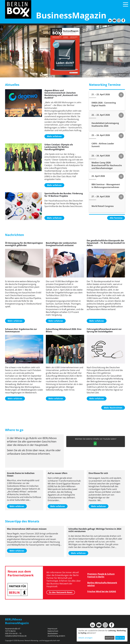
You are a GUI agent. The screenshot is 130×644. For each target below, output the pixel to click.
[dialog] (102, 635)
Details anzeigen (86, 638)
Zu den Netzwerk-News (61, 592)
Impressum (52, 629)
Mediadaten (53, 633)
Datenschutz (53, 631)
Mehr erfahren (54, 136)
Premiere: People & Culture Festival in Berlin (101, 575)
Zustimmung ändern (56, 636)
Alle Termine (116, 218)
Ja (95, 444)
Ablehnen (109, 638)
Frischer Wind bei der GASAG (102, 591)
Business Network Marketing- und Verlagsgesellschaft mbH (39, 641)
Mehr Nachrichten (113, 408)
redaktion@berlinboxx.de (16, 636)
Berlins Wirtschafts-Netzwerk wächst (102, 584)
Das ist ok (120, 638)
